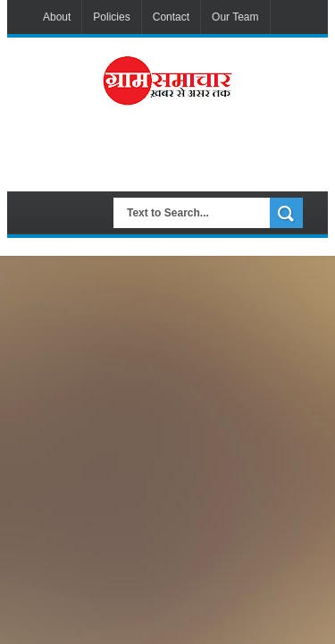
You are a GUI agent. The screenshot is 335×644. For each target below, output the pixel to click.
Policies (111, 17)
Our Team (235, 17)
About (57, 17)
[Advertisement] (184, 156)
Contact (171, 17)
